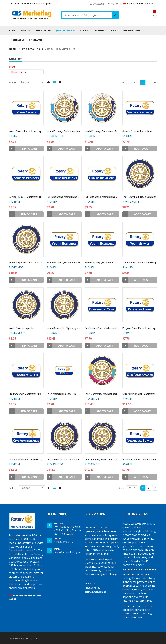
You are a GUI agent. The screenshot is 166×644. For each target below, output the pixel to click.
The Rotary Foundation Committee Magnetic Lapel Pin (37, 263)
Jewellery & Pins (31, 49)
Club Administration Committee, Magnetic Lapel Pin (35, 460)
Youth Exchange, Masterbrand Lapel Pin (105, 263)
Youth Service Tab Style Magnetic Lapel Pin (69, 328)
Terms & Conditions (95, 592)
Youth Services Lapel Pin (22, 328)
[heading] (12, 67)
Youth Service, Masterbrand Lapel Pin (28, 131)
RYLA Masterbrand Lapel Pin (61, 394)
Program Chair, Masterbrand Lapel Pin (142, 328)
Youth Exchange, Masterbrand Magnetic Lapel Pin (72, 263)
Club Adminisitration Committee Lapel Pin (68, 460)
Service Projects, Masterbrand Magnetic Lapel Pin (34, 197)
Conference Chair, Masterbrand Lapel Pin (106, 328)
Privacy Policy (92, 588)
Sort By (13, 82)
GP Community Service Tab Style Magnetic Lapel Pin (111, 460)
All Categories (92, 15)
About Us (90, 584)
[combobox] (71, 15)
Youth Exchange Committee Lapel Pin (66, 131)
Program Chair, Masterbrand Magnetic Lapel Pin (33, 394)
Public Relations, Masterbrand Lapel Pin (67, 197)
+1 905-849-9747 (64, 542)
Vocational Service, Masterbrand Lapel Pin (144, 460)
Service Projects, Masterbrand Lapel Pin (143, 131)
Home (12, 30)
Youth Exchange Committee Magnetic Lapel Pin (109, 131)
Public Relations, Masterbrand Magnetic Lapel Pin (110, 197)
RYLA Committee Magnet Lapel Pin (103, 394)
